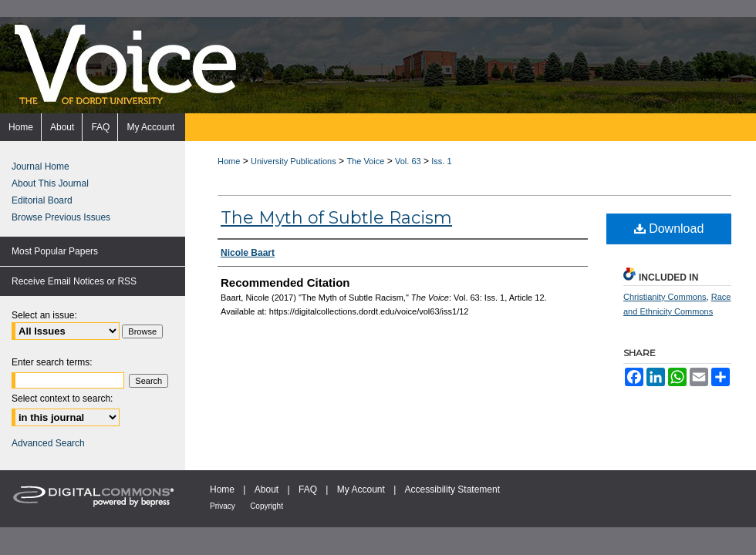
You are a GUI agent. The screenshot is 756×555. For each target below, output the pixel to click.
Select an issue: (44, 315)
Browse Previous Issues (61, 217)
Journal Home (40, 166)
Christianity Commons (665, 297)
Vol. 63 (408, 161)
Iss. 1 (441, 161)
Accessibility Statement (452, 489)
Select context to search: (62, 399)
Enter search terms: (52, 362)
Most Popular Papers (55, 251)
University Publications (294, 161)
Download (669, 229)
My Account (361, 489)
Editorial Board (42, 200)
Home (229, 161)
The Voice (365, 161)
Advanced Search (48, 443)
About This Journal (50, 183)
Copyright (267, 506)
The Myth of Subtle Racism (336, 218)
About (267, 489)
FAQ (308, 489)
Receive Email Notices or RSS (74, 281)
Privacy (223, 506)
